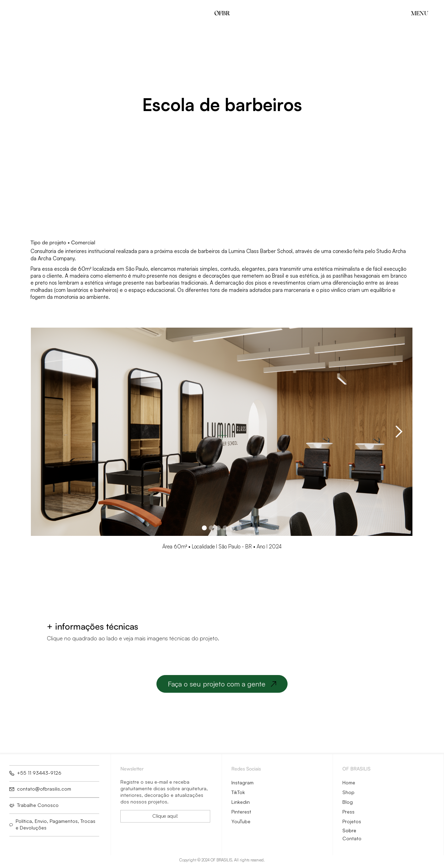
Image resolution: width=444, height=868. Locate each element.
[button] (416, 13)
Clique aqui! (165, 816)
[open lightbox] (328, 632)
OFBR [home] (222, 13)
